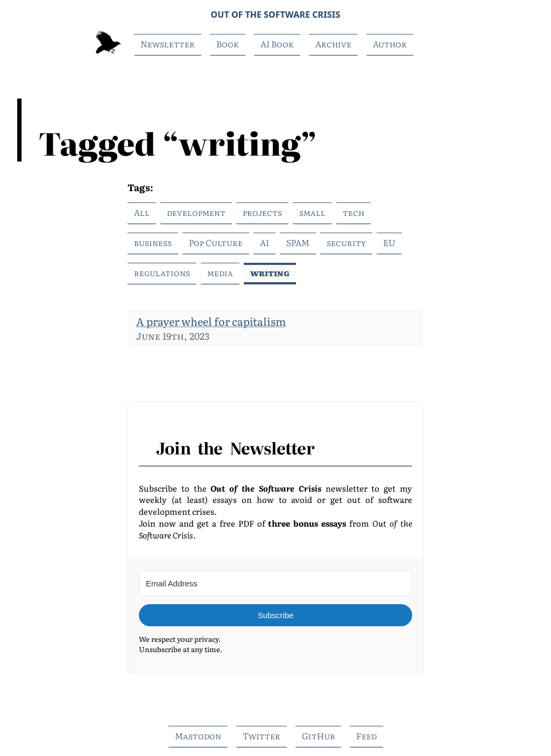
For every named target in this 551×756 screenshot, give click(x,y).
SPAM (298, 242)
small (312, 212)
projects (262, 212)
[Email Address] (275, 583)
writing (270, 272)
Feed (366, 736)
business (153, 242)
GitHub (318, 736)
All (142, 212)
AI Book (277, 44)
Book (228, 44)
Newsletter (168, 44)
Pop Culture (216, 242)
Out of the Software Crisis (276, 15)
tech (354, 212)
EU (389, 242)
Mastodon (198, 736)
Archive (333, 44)
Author (390, 44)
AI (264, 242)
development (196, 212)
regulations (162, 272)
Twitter (262, 736)
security (346, 242)
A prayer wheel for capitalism (211, 321)
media (220, 272)
